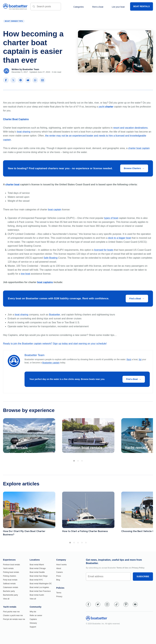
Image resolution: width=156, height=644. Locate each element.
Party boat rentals (10, 580)
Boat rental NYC (36, 580)
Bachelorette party (10, 595)
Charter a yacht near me (13, 615)
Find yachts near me (11, 612)
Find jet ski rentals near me (14, 619)
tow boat (25, 274)
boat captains (45, 282)
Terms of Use (122, 568)
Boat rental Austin (37, 595)
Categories (79, 7)
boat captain (55, 210)
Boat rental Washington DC (41, 584)
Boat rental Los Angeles (39, 587)
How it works (61, 565)
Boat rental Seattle (37, 572)
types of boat (111, 218)
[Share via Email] (43, 80)
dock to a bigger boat (120, 238)
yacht (106, 107)
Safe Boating (51, 258)
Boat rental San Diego (39, 576)
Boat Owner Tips (14, 21)
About (59, 568)
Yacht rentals (8, 568)
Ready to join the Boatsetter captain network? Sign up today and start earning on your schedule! (55, 344)
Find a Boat (135, 299)
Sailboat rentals (9, 584)
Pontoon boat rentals (12, 565)
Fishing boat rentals (11, 572)
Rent (129, 359)
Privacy (59, 596)
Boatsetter (55, 315)
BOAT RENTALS (142, 6)
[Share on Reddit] (28, 80)
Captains (33, 619)
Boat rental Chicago (38, 568)
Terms (59, 593)
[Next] (148, 436)
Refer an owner (36, 615)
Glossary (33, 623)
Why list (33, 612)
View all (6, 599)
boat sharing (24, 132)
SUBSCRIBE (143, 576)
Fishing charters (10, 576)
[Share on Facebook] (6, 80)
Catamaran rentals (11, 587)
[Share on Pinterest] (21, 80)
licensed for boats (104, 250)
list (140, 359)
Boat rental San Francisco (40, 591)
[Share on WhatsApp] (35, 80)
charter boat (12, 184)
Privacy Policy (138, 568)
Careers (59, 572)
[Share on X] (13, 80)
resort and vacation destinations (130, 128)
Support (33, 627)
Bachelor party (9, 591)
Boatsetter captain (51, 363)
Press (59, 576)
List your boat (118, 7)
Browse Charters (132, 168)
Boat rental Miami (37, 565)
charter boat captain (139, 148)
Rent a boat (98, 7)
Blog (58, 580)
